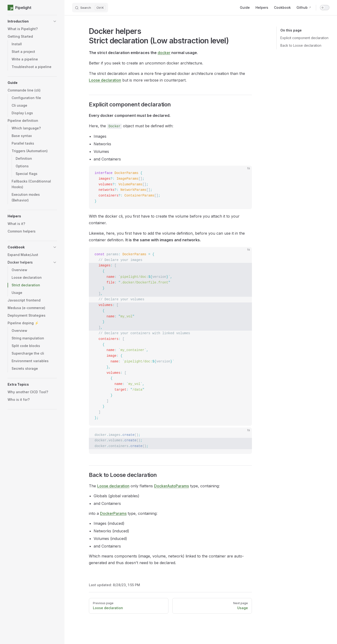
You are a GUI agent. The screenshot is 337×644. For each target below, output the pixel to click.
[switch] (325, 8)
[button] (32, 21)
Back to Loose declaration (301, 45)
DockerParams (113, 513)
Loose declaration (105, 80)
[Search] (90, 8)
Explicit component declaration (304, 38)
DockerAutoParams (171, 486)
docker (164, 53)
